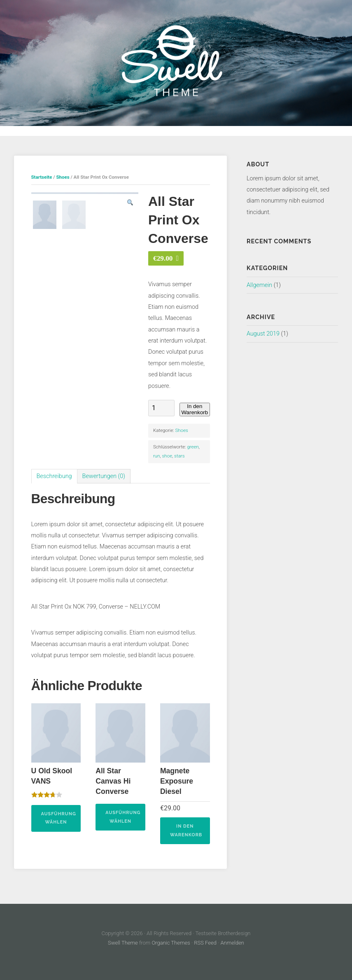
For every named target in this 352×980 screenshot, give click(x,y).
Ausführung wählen (59, 818)
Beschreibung (54, 476)
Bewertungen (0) (104, 476)
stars (179, 456)
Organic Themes (171, 943)
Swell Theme (123, 943)
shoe (167, 456)
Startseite (42, 177)
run (157, 456)
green (193, 447)
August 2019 (263, 334)
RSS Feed (205, 943)
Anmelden (232, 943)
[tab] (54, 476)
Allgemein (259, 285)
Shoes (63, 177)
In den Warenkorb (195, 409)
